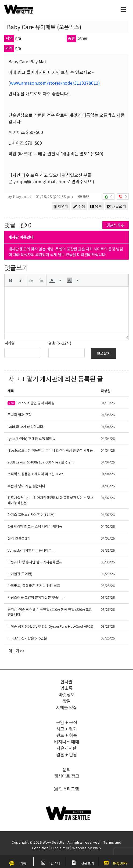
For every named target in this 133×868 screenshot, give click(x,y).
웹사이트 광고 (67, 776)
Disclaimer (60, 848)
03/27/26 (108, 597)
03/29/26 (108, 574)
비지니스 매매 (67, 742)
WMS (97, 848)
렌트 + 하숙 (67, 735)
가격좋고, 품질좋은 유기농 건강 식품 (34, 585)
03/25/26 (108, 638)
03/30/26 (108, 562)
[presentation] (10, 280)
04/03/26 (108, 486)
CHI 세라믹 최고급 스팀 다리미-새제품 (35, 526)
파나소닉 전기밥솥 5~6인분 (27, 638)
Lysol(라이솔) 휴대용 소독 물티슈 (32, 438)
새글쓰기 (117, 206)
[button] (10, 280)
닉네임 (10, 343)
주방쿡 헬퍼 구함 (20, 415)
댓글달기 (104, 353)
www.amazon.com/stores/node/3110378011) (55, 83)
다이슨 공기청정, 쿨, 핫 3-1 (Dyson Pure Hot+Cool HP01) (50, 626)
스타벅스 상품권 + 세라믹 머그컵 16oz (35, 474)
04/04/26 (108, 427)
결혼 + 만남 (67, 754)
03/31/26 (108, 550)
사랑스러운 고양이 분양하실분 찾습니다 (36, 597)
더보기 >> (17, 651)
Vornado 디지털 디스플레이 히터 (32, 550)
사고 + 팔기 (23, 379)
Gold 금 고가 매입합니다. (26, 427)
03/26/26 (108, 609)
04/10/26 (108, 403)
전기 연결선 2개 (19, 538)
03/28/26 (108, 585)
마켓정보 (67, 694)
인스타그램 (66, 789)
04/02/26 (108, 498)
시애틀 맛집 (66, 707)
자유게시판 (66, 748)
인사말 (66, 682)
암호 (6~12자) (60, 343)
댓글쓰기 (116, 225)
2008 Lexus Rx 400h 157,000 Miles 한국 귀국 (41, 462)
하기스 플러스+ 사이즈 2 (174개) (31, 515)
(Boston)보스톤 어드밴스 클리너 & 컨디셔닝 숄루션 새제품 (50, 450)
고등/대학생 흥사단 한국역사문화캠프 (35, 562)
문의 (67, 769)
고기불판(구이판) (20, 574)
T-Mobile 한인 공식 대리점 (31, 403)
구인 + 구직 (67, 722)
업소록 (66, 688)
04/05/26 (108, 415)
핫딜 (67, 701)
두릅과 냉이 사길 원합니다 (26, 486)
